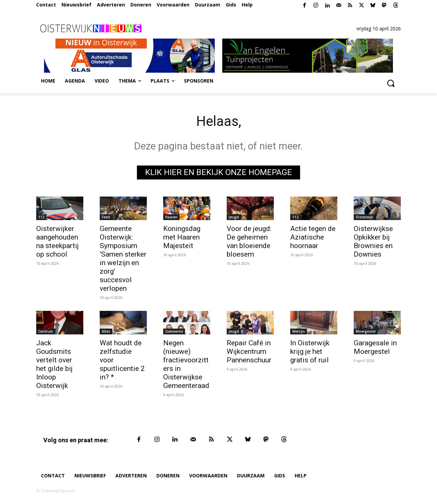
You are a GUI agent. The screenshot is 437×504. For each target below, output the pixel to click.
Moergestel (366, 331)
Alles (106, 331)
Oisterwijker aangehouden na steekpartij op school (58, 241)
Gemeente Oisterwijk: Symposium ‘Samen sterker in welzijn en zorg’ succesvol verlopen (123, 258)
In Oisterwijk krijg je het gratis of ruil (310, 351)
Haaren (171, 217)
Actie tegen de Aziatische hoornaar (313, 237)
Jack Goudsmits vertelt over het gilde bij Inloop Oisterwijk (54, 364)
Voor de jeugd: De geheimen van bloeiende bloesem (249, 241)
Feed (106, 217)
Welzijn (299, 331)
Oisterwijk (364, 217)
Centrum (46, 331)
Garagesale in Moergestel (375, 347)
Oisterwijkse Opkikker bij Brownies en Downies (373, 241)
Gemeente (174, 331)
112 (41, 217)
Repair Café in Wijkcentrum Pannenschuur (249, 351)
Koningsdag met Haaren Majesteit (182, 237)
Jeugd (234, 217)
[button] (391, 83)
